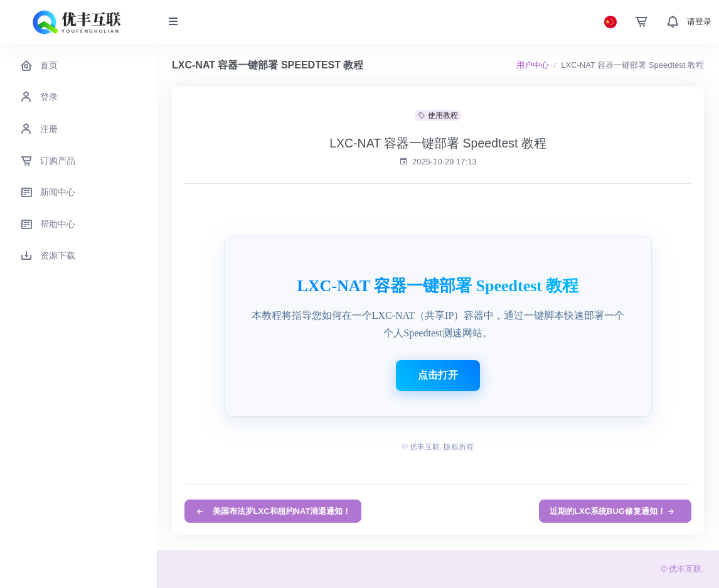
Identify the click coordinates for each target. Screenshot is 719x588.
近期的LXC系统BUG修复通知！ (613, 511)
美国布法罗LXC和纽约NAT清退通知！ (273, 511)
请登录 (699, 22)
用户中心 (533, 65)
